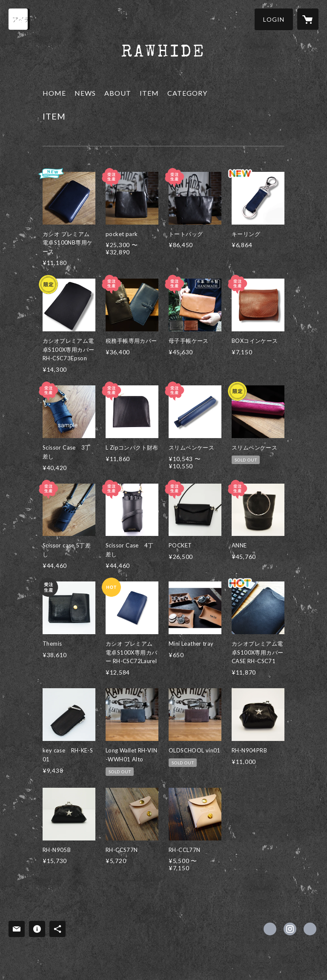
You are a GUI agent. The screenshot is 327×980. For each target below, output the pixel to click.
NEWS (85, 93)
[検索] (19, 19)
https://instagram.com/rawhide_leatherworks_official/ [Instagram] (290, 929)
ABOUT (118, 93)
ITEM (149, 93)
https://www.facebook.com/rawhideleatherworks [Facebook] (270, 929)
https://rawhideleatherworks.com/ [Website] (310, 929)
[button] (274, 19)
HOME (54, 93)
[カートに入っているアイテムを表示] (308, 19)
